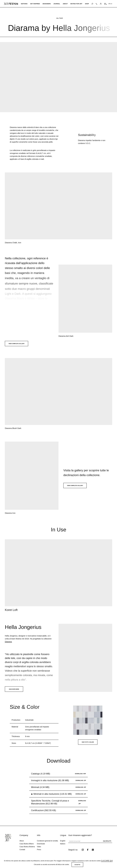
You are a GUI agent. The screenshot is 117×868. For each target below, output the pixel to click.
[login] (101, 3)
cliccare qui (107, 861)
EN (111, 4)
